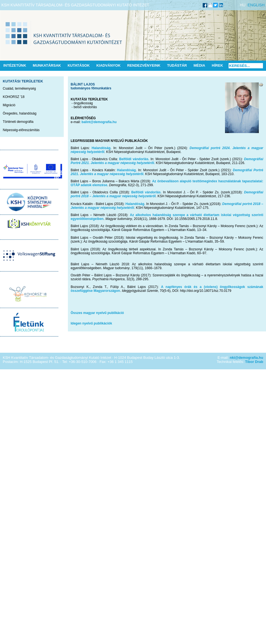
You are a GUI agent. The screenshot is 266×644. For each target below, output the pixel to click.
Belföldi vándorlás (146, 192)
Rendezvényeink (144, 65)
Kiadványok (108, 65)
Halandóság (101, 148)
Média (199, 65)
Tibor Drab (254, 362)
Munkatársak (47, 65)
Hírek (217, 65)
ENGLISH (256, 5)
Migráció (9, 105)
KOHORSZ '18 (14, 97)
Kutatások (79, 65)
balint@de (89, 122)
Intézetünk (15, 65)
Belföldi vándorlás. (134, 159)
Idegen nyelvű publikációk (91, 323)
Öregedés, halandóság (20, 113)
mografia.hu (107, 122)
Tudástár (177, 65)
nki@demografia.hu (246, 358)
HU (243, 5)
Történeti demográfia (18, 122)
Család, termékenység (19, 89)
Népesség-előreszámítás (21, 130)
